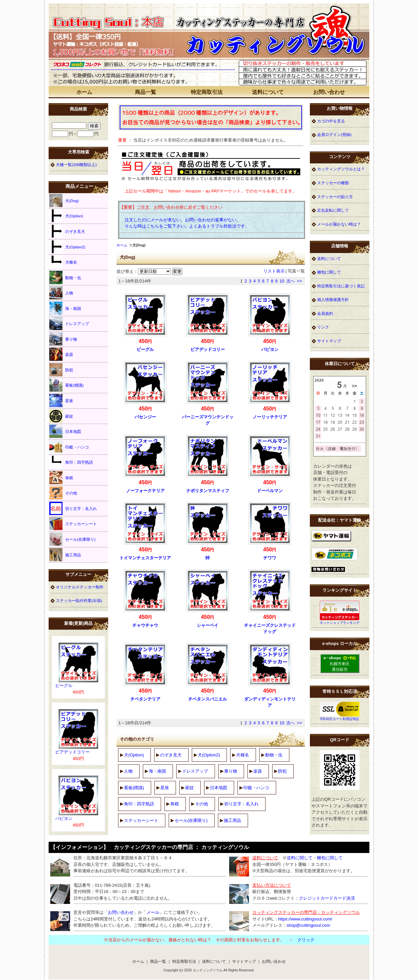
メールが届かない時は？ (339, 224)
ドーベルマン (270, 491)
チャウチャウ (145, 625)
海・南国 (157, 771)
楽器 (258, 771)
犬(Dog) (64, 200)
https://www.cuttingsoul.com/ (305, 919)
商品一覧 (146, 92)
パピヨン (270, 349)
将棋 (175, 804)
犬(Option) (134, 755)
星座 (165, 788)
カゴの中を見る (331, 121)
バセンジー (145, 417)
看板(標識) (134, 788)
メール (153, 912)
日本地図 (219, 788)
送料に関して (300, 858)
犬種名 (243, 755)
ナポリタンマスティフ (208, 491)
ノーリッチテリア (270, 417)
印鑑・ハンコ (256, 788)
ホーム (84, 92)
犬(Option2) (209, 755)
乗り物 (231, 771)
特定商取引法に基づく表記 (341, 286)
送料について (268, 92)
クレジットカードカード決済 (327, 898)
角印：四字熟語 (139, 804)
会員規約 (325, 313)
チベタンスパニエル (208, 699)
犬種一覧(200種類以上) (76, 165)
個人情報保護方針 (333, 299)
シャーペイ (208, 625)
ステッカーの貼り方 (335, 197)
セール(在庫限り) (191, 820)
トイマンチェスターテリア (145, 558)
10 (282, 281)
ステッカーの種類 (333, 183)
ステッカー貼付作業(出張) (79, 600)
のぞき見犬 (171, 755)
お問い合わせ (329, 92)
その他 (202, 804)
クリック (306, 940)
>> (299, 281)
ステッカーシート (141, 820)
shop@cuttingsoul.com (309, 925)
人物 (128, 771)
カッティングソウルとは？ (341, 169)
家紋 (189, 788)
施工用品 (232, 820)
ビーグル (145, 349)
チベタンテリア (145, 699)
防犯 (282, 771)
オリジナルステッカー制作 (80, 587)
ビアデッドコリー (208, 349)
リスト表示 (274, 271)
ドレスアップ (195, 771)
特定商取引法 (207, 92)
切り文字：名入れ (241, 804)
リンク (323, 327)
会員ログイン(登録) (334, 134)
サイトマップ (329, 341)
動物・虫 (274, 755)
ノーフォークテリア (145, 491)
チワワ (270, 558)
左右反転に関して (333, 210)
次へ (291, 281)
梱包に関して (329, 272)
